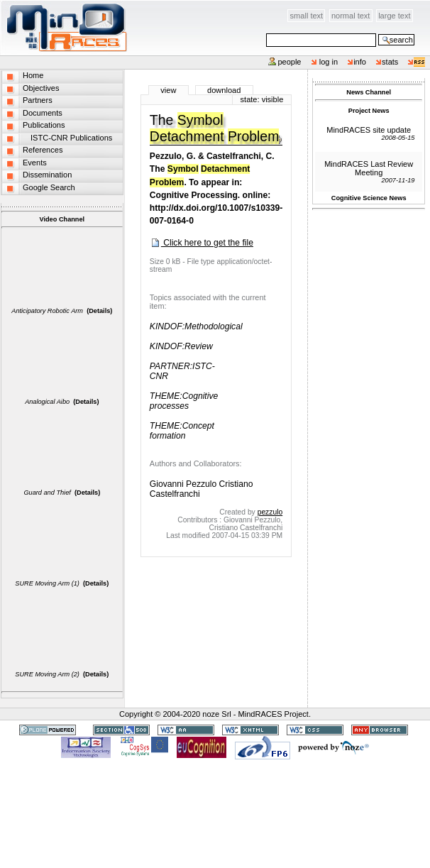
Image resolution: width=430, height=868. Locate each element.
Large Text (394, 16)
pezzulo (270, 512)
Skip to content (128, 8)
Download (224, 90)
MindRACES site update (369, 130)
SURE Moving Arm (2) (47, 674)
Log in (329, 62)
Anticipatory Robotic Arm (47, 311)
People (289, 62)
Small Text (307, 16)
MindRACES (64, 28)
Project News (369, 111)
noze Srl (216, 714)
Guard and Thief (47, 493)
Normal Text (351, 16)
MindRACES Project (274, 714)
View (168, 90)
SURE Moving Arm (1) (47, 583)
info (360, 62)
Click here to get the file (202, 243)
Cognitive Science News (369, 198)
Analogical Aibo (47, 402)
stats (390, 62)
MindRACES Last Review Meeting (369, 168)
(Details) (99, 311)
